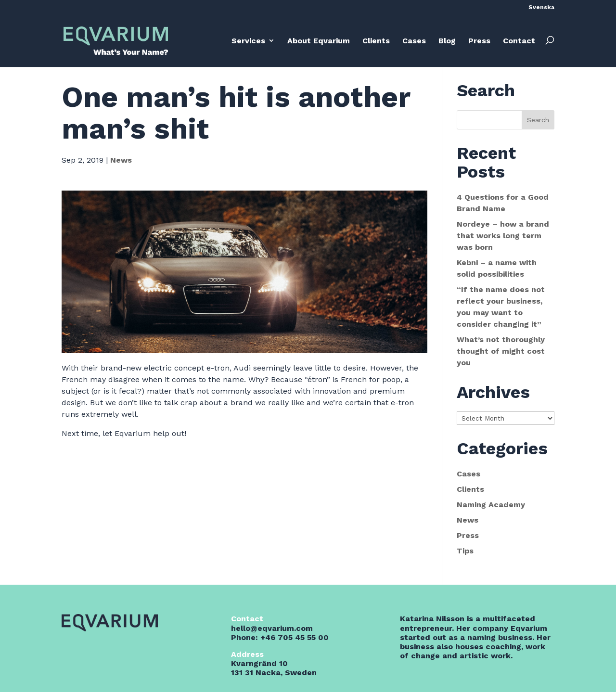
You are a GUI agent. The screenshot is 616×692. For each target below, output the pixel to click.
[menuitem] (541, 9)
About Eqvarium (319, 41)
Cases (414, 41)
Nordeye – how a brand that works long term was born (503, 236)
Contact (519, 41)
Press (479, 41)
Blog (447, 41)
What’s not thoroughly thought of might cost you (501, 351)
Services (248, 41)
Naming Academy (491, 505)
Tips (465, 551)
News (121, 160)
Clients (376, 41)
